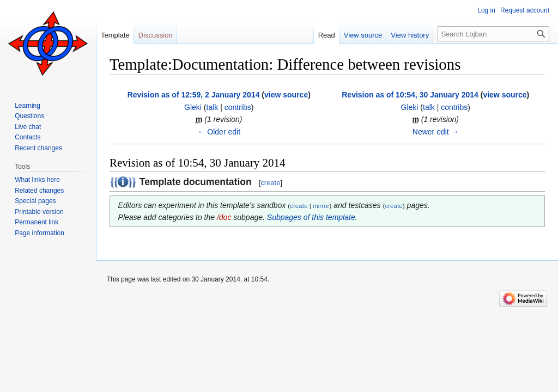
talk (213, 107)
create (270, 183)
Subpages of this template (311, 217)
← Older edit (219, 132)
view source (286, 95)
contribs (238, 107)
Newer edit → (436, 132)
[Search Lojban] (493, 34)
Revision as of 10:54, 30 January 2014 (410, 95)
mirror (321, 206)
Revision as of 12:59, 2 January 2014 (194, 95)
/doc (224, 217)
